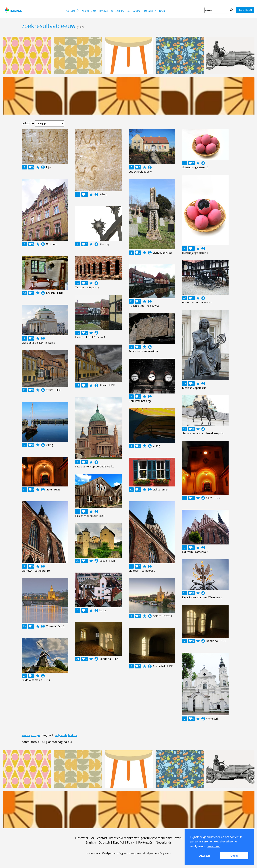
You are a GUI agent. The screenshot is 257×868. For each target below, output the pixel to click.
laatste (73, 735)
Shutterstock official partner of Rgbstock (108, 853)
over (177, 838)
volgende (61, 735)
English (91, 842)
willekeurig (117, 11)
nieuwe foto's (89, 11)
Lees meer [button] (214, 846)
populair (104, 11)
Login (162, 11)
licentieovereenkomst (124, 838)
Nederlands (164, 842)
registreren (245, 10)
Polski (131, 842)
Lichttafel (82, 838)
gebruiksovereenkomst (156, 838)
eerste (26, 735)
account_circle (43, 167)
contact (137, 11)
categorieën (73, 11)
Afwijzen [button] (204, 856)
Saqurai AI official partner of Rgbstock (151, 853)
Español (118, 842)
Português (145, 842)
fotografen (150, 11)
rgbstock (13, 10)
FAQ (128, 11)
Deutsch (104, 842)
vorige (35, 735)
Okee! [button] (234, 856)
